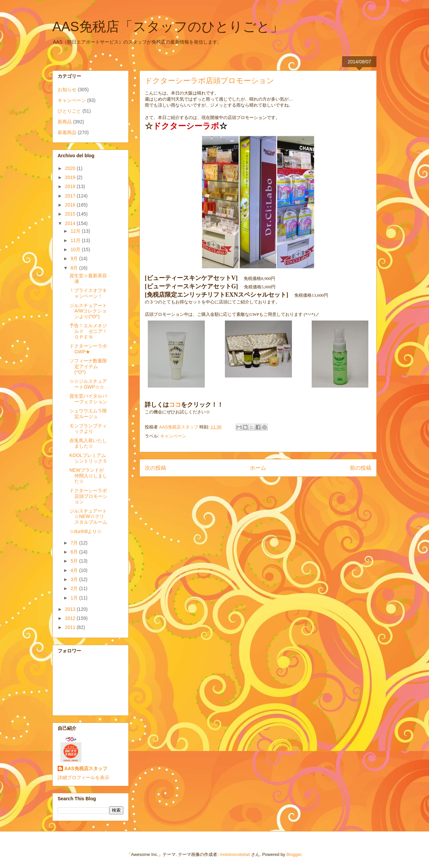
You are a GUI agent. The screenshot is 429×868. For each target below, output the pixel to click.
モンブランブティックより (88, 429)
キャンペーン (173, 436)
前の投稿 (361, 468)
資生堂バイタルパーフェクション (88, 399)
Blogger (294, 854)
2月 (75, 588)
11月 (76, 240)
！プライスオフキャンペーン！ (88, 293)
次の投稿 (156, 468)
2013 (71, 609)
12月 (76, 231)
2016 (71, 205)
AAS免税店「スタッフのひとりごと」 (168, 26)
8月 (75, 268)
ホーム (258, 468)
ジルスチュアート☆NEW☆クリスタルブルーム (88, 517)
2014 (71, 223)
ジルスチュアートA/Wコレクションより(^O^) (88, 311)
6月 (75, 552)
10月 (76, 249)
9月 (75, 258)
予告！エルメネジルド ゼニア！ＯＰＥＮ (88, 331)
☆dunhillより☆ (85, 531)
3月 (75, 579)
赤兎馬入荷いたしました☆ (88, 443)
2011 (71, 627)
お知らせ (67, 90)
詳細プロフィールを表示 (83, 777)
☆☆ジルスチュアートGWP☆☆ (88, 384)
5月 (75, 561)
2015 (71, 214)
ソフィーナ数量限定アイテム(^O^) (88, 366)
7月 (75, 543)
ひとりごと (69, 111)
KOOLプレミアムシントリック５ (88, 458)
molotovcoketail (235, 854)
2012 (71, 618)
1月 (75, 598)
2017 (71, 196)
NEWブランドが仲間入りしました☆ (88, 476)
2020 (71, 168)
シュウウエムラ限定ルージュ (88, 414)
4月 (75, 570)
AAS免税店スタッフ (86, 768)
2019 (71, 177)
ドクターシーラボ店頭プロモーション (88, 496)
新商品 (65, 122)
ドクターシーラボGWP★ (88, 349)
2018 (71, 186)
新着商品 (67, 132)
